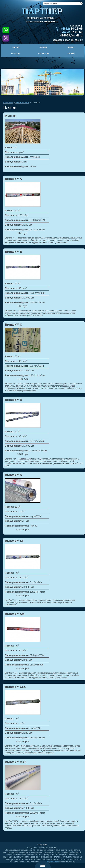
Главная (8, 102)
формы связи (53, 861)
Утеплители (22, 102)
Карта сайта (42, 845)
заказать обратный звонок (68, 40)
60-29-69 (72, 29)
